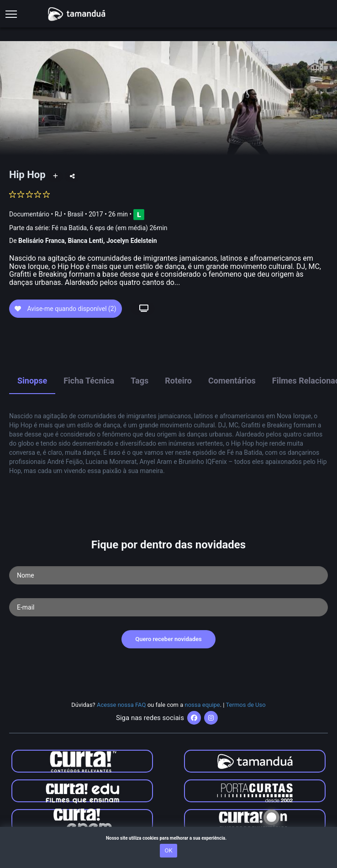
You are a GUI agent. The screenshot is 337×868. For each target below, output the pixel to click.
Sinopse (32, 381)
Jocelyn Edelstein (132, 241)
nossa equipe (203, 705)
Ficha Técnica (89, 381)
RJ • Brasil (69, 214)
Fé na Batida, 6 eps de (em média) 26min (110, 228)
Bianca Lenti (85, 241)
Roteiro (178, 381)
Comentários (232, 381)
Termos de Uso (245, 705)
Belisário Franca (41, 241)
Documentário (29, 214)
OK (168, 850)
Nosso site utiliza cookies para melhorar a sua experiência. (168, 838)
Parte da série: (88, 228)
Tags (140, 381)
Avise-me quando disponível (66, 309)
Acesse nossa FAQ (121, 705)
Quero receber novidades (168, 639)
